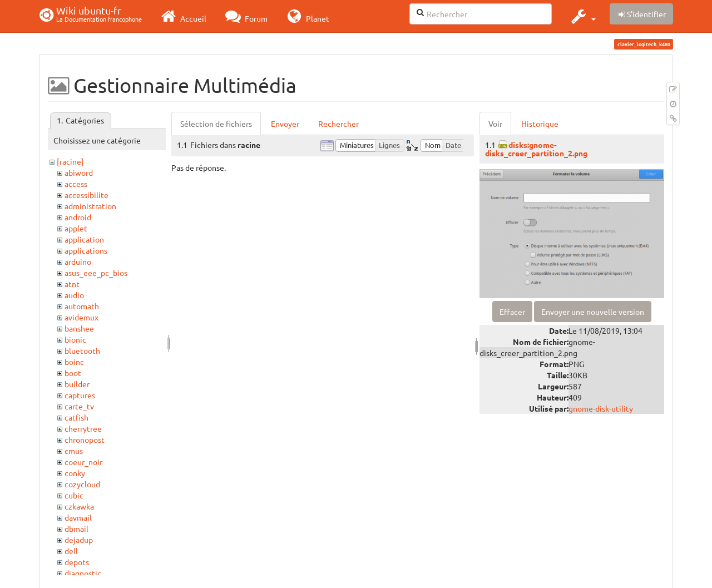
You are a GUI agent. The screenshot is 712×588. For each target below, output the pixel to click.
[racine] (70, 161)
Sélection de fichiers (216, 123)
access (76, 184)
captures (80, 395)
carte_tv (79, 406)
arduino (78, 261)
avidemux (81, 317)
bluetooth (82, 350)
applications (86, 250)
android (78, 217)
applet (76, 228)
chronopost (85, 439)
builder (77, 384)
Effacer (512, 312)
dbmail (76, 528)
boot (73, 373)
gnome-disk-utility (601, 408)
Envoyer (285, 123)
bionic (75, 339)
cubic (74, 495)
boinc (74, 362)
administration (90, 206)
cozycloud (82, 484)
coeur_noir (83, 462)
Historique (540, 123)
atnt (72, 284)
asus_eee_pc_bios (96, 273)
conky (75, 473)
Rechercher (338, 123)
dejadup (79, 540)
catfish (76, 417)
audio (74, 295)
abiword (79, 172)
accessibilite (86, 195)
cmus (74, 451)
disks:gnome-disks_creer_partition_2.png (536, 149)
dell (71, 551)
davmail (78, 517)
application (84, 239)
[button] (582, 16)
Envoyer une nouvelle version (593, 312)
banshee (79, 328)
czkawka (79, 506)
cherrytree (83, 428)
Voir (495, 123)
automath (82, 306)
